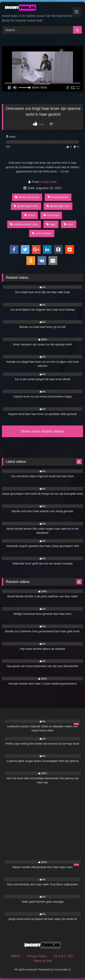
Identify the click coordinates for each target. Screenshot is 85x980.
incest (30, 215)
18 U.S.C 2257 (64, 956)
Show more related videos (42, 431)
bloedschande (58, 197)
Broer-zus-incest (27, 197)
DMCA (16, 956)
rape (51, 224)
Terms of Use (42, 961)
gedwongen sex (58, 206)
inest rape (51, 215)
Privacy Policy (37, 956)
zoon (69, 224)
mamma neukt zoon (24, 224)
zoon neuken (42, 233)
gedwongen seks (26, 206)
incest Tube (49, 182)
